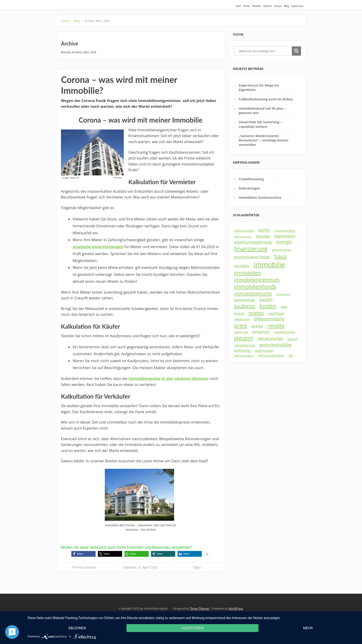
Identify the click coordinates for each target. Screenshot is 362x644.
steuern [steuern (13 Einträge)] (244, 338)
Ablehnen (77, 628)
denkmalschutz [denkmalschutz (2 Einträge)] (243, 237)
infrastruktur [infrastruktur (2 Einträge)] (283, 294)
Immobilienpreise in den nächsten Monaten (169, 379)
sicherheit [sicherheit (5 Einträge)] (261, 332)
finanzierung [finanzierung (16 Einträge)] (251, 249)
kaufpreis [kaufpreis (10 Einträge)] (245, 306)
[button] (83, 554)
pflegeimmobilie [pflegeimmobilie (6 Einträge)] (269, 319)
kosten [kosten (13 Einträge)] (268, 306)
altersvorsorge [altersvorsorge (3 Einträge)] (244, 231)
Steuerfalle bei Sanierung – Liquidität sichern (260, 124)
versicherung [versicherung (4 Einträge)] (244, 345)
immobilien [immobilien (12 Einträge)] (248, 273)
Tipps (197, 567)
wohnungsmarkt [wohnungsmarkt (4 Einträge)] (271, 355)
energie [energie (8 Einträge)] (284, 242)
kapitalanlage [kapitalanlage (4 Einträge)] (245, 300)
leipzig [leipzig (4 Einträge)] (239, 313)
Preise (247, 6)
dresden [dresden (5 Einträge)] (263, 236)
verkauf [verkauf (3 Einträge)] (292, 339)
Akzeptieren (193, 628)
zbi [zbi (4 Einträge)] (291, 355)
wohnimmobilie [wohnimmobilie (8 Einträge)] (275, 345)
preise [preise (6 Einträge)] (257, 326)
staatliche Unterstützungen (98, 247)
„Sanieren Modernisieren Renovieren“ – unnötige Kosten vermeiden (264, 140)
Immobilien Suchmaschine (260, 197)
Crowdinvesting (251, 179)
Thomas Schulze (84, 567)
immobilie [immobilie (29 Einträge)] (269, 265)
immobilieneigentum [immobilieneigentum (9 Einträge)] (257, 280)
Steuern (268, 6)
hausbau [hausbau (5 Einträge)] (242, 266)
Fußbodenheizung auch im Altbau (266, 99)
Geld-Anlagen (249, 188)
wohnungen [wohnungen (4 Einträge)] (264, 350)
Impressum (297, 6)
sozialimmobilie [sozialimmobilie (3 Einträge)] (285, 332)
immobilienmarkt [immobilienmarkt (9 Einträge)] (253, 293)
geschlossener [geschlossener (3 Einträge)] (282, 250)
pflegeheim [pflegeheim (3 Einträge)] (242, 319)
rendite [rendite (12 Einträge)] (276, 326)
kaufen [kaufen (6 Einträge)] (266, 299)
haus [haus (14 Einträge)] (280, 256)
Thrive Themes (199, 609)
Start (238, 6)
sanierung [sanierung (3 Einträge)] (241, 332)
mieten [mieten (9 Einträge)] (256, 313)
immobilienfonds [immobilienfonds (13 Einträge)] (255, 286)
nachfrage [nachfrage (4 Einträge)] (276, 313)
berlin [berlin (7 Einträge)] (264, 230)
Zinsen (278, 6)
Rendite (257, 6)
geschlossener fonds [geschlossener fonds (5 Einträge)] (252, 257)
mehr (308, 628)
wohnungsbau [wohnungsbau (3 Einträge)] (244, 355)
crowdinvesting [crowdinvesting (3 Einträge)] (285, 231)
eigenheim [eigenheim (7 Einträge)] (285, 236)
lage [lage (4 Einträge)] (284, 307)
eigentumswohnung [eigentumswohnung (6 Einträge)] (253, 242)
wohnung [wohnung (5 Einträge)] (242, 350)
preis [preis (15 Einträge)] (241, 325)
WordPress (236, 609)
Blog (287, 6)
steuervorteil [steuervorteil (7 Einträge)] (270, 338)
